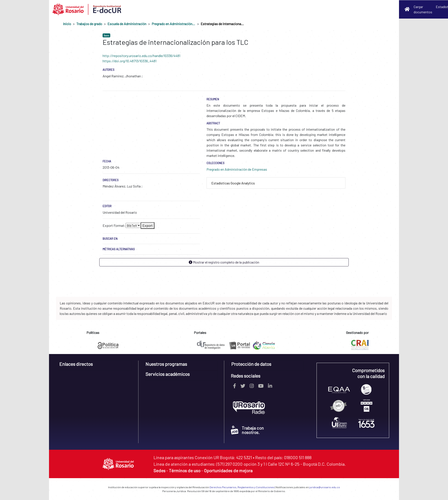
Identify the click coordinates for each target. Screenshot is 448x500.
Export (148, 225)
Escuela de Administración (127, 24)
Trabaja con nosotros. (247, 430)
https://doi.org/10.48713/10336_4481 (129, 61)
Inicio (67, 24)
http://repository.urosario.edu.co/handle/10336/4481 (141, 56)
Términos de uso (185, 470)
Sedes (159, 470)
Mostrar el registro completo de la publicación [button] (224, 262)
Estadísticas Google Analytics (233, 183)
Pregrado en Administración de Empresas (173, 24)
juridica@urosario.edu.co (325, 487)
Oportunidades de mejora (228, 470)
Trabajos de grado (89, 24)
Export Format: (114, 225)
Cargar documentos (423, 9)
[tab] (276, 183)
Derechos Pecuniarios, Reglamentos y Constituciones (242, 487)
